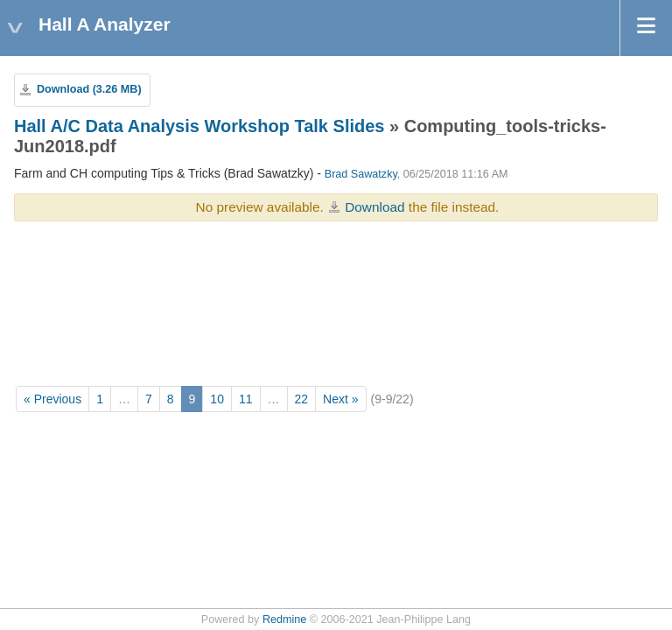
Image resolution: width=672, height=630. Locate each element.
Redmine (284, 619)
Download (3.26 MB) (89, 89)
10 (217, 399)
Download (374, 207)
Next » (340, 399)
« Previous (52, 399)
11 (246, 399)
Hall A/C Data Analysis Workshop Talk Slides (199, 126)
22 (302, 399)
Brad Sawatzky (361, 174)
